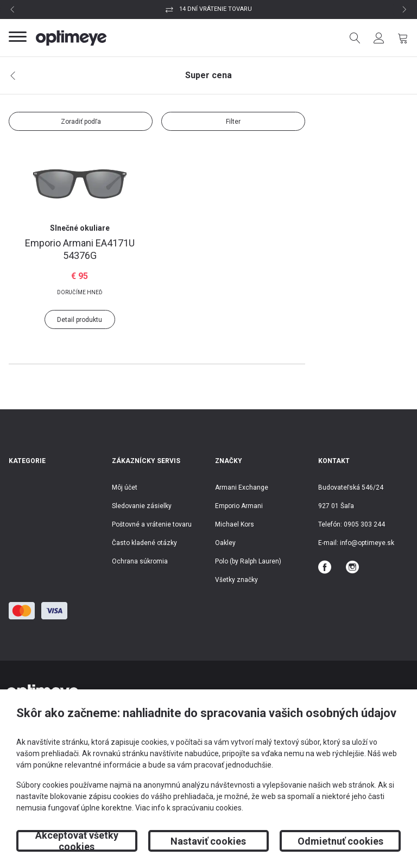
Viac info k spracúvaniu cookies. (189, 808)
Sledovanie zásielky (142, 506)
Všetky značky (236, 580)
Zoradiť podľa (81, 122)
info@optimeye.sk (367, 543)
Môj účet (125, 487)
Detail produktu (80, 320)
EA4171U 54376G (80, 249)
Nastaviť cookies (208, 841)
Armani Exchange (242, 487)
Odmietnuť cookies (340, 841)
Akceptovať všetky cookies (77, 841)
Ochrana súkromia (140, 561)
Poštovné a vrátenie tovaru (152, 524)
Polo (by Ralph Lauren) (248, 561)
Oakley (225, 543)
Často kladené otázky (144, 543)
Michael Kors (235, 524)
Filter (233, 122)
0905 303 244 (364, 524)
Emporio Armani (239, 506)
